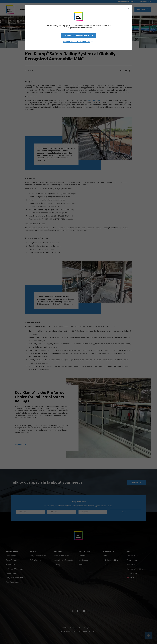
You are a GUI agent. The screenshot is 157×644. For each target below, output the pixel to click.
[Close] (128, 9)
